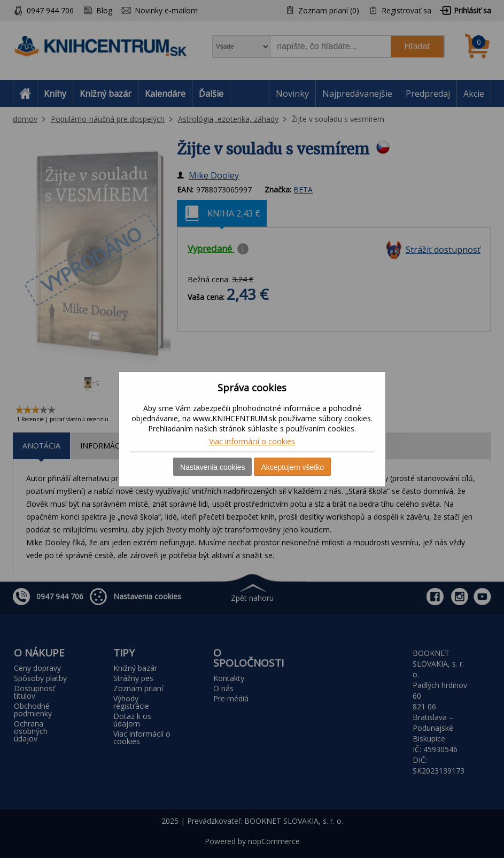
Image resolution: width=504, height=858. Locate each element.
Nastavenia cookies (212, 467)
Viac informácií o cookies (252, 441)
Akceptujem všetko (292, 467)
